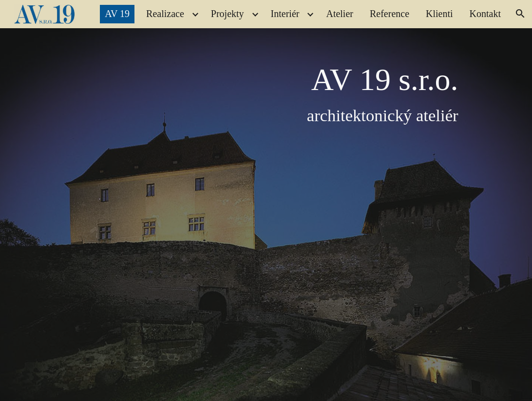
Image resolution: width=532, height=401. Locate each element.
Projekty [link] (228, 14)
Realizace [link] (165, 14)
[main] (286, 214)
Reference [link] (389, 14)
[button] (520, 14)
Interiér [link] (285, 14)
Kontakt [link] (485, 14)
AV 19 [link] (117, 14)
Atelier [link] (340, 14)
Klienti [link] (439, 14)
